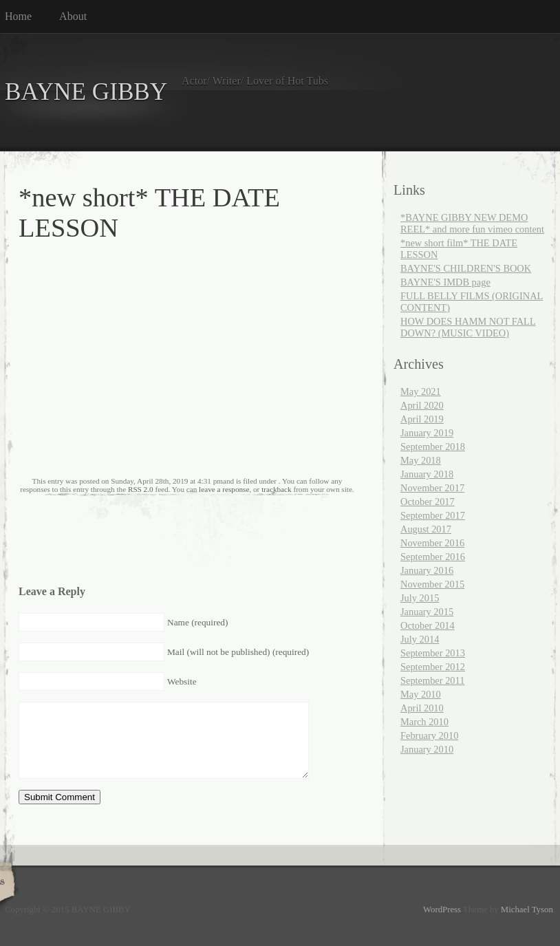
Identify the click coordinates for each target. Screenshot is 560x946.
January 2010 (427, 749)
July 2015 (420, 598)
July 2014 (420, 639)
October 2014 (428, 625)
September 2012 (433, 667)
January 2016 (427, 570)
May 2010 (421, 694)
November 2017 (432, 488)
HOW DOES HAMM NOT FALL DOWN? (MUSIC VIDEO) (468, 327)
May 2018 (421, 460)
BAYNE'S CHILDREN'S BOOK (466, 268)
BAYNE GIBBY (86, 92)
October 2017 (428, 502)
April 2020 (422, 405)
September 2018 (433, 447)
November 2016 (432, 543)
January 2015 (427, 612)
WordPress (442, 910)
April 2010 (422, 708)
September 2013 (433, 653)
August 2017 (426, 529)
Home (18, 16)
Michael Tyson (527, 910)
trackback (276, 489)
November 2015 (432, 584)
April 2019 (422, 419)
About (73, 16)
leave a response (224, 489)
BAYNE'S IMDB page (445, 282)
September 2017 (433, 515)
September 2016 (433, 557)
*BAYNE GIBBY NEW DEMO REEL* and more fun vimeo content (472, 223)
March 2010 (424, 722)
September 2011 (432, 680)
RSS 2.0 (141, 489)
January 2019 (427, 433)
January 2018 (427, 474)
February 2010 (429, 735)
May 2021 (421, 391)
